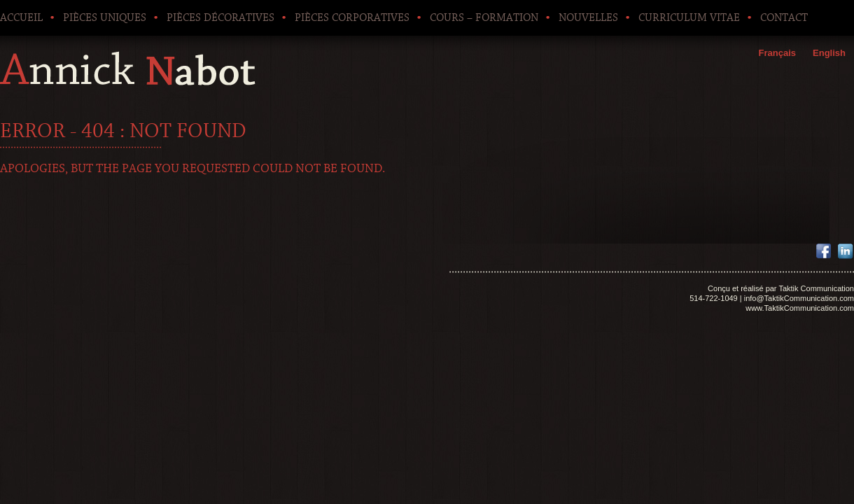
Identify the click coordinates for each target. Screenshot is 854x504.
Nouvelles (588, 17)
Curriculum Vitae (689, 17)
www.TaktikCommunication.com (800, 308)
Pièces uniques (105, 17)
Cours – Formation (484, 17)
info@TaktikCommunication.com (799, 298)
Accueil (21, 17)
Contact (784, 17)
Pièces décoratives (220, 17)
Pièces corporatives (352, 17)
